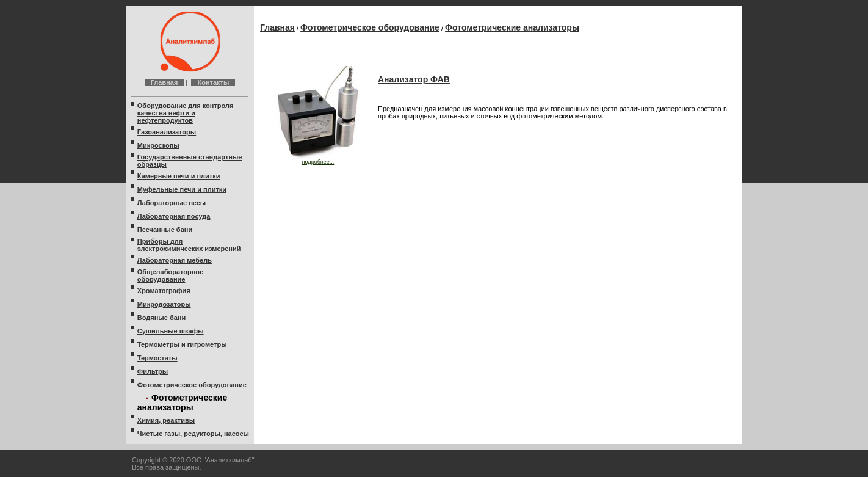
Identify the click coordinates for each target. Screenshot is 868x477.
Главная (165, 82)
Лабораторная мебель (175, 260)
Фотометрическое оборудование (192, 385)
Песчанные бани (165, 230)
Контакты (213, 82)
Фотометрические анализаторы (512, 27)
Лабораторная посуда (174, 216)
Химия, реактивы (166, 420)
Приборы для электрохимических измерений (189, 245)
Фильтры (153, 371)
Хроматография (164, 291)
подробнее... (318, 159)
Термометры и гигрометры (182, 344)
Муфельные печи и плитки (182, 189)
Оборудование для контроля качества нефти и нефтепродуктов (186, 113)
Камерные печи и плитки (179, 176)
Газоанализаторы (167, 132)
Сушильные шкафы (171, 331)
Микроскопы (158, 145)
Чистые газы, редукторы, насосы (193, 434)
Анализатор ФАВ (414, 79)
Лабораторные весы (172, 203)
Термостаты (157, 358)
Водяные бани (161, 318)
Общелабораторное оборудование (170, 275)
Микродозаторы (164, 304)
